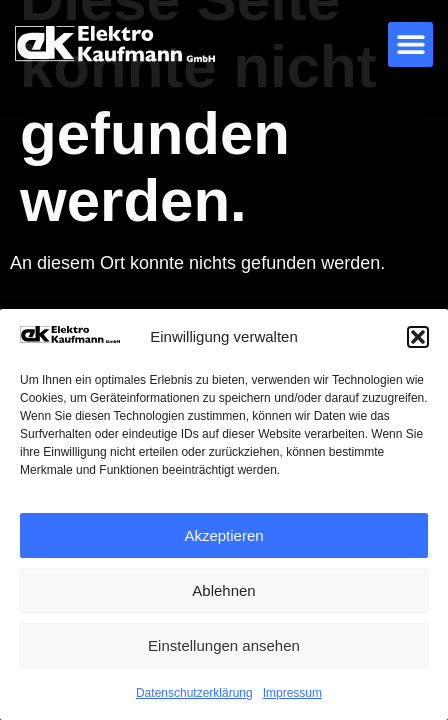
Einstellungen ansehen (224, 645)
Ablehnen (223, 590)
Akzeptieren (223, 535)
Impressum (292, 693)
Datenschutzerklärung (194, 693)
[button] (418, 337)
